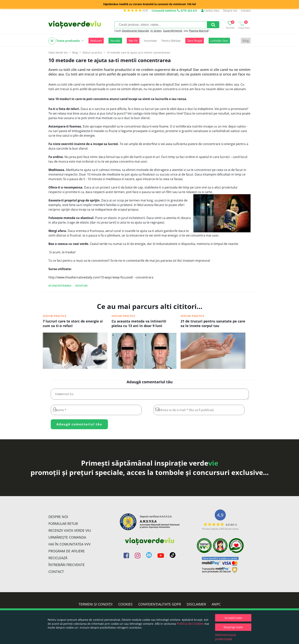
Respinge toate (233, 627)
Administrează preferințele (225, 637)
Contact (246, 11)
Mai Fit (133, 41)
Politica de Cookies (190, 624)
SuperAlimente (173, 31)
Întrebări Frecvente (67, 566)
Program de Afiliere (67, 553)
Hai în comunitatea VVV (70, 546)
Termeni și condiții (96, 606)
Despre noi (230, 11)
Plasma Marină (199, 31)
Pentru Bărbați (171, 41)
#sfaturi (81, 286)
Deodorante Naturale (135, 31)
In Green (156, 31)
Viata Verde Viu (58, 53)
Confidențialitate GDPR (160, 606)
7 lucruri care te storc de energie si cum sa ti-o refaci (73, 323)
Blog (246, 41)
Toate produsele (66, 41)
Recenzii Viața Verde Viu (70, 532)
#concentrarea (60, 286)
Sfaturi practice (55, 316)
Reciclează (58, 559)
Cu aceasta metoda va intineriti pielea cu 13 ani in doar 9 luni (139, 323)
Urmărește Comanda (67, 539)
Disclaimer (196, 606)
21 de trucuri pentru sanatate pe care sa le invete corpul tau (213, 323)
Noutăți (115, 41)
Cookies (125, 606)
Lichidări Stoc (219, 41)
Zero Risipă (195, 41)
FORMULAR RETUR (63, 525)
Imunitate (150, 41)
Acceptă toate (233, 618)
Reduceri (96, 41)
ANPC (216, 606)
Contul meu (210, 11)
